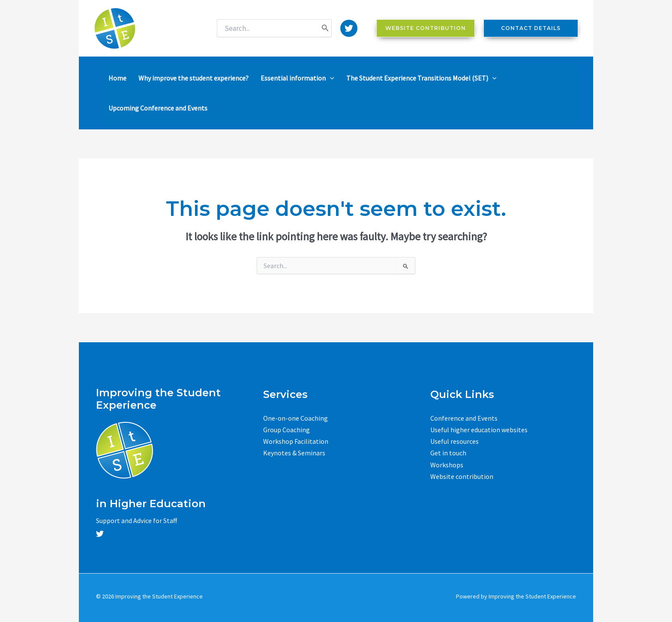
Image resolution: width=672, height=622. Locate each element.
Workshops (447, 465)
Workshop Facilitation (296, 441)
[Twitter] (349, 28)
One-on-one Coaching (295, 418)
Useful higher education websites (479, 430)
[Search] (325, 28)
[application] (330, 78)
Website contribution (462, 476)
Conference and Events (464, 418)
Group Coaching (286, 430)
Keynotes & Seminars (294, 453)
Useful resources (454, 441)
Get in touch (448, 453)
